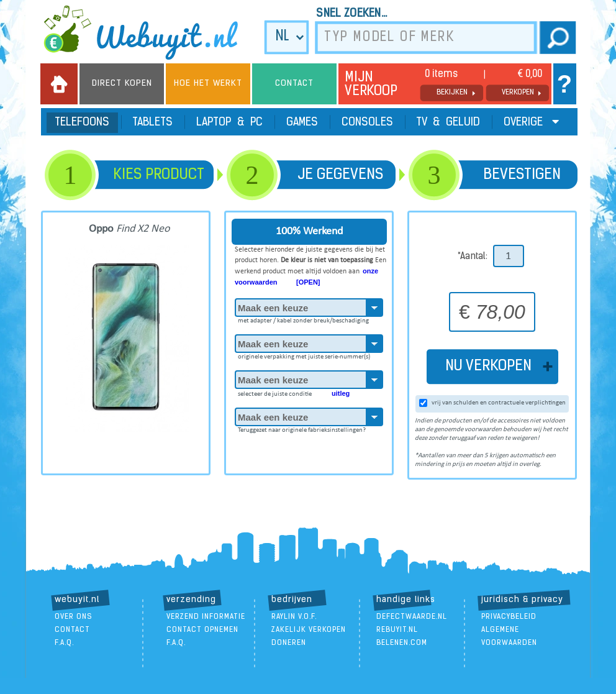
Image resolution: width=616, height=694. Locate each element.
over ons (74, 617)
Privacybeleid (509, 617)
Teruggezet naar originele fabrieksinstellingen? (302, 428)
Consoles (367, 123)
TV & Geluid (448, 123)
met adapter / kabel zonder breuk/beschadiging (303, 319)
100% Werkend (309, 231)
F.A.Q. (64, 643)
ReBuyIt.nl (397, 630)
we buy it (149, 32)
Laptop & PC (229, 123)
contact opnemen (202, 630)
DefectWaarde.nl (412, 617)
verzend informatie (206, 617)
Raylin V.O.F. (294, 617)
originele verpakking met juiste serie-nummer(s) (304, 355)
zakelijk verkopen (309, 630)
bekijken (452, 93)
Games (302, 123)
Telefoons (82, 123)
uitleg (341, 393)
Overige (531, 122)
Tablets (153, 123)
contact (72, 630)
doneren (289, 643)
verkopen (518, 93)
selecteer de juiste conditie (294, 391)
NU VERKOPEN (492, 367)
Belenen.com (402, 643)
